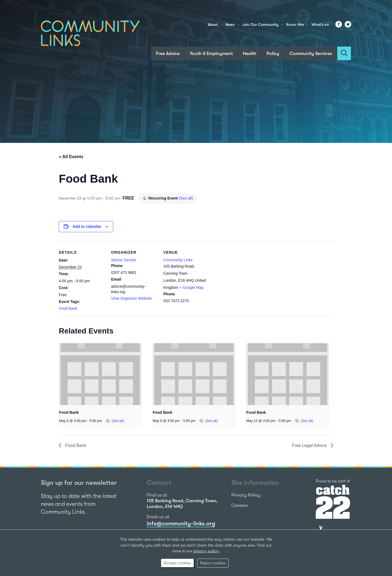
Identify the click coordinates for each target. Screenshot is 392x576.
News (230, 24)
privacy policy (206, 551)
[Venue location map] (244, 278)
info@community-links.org (181, 523)
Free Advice (168, 53)
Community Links (178, 260)
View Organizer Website (131, 298)
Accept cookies (177, 563)
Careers (240, 505)
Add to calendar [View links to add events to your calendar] (87, 226)
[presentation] (100, 374)
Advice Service (124, 260)
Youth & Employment (211, 53)
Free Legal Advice (310, 445)
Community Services (311, 53)
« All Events (71, 157)
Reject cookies (213, 563)
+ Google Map (191, 287)
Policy (273, 53)
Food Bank (68, 308)
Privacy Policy (246, 495)
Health (250, 53)
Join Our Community (260, 24)
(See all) (186, 198)
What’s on (320, 24)
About (213, 24)
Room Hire (295, 24)
